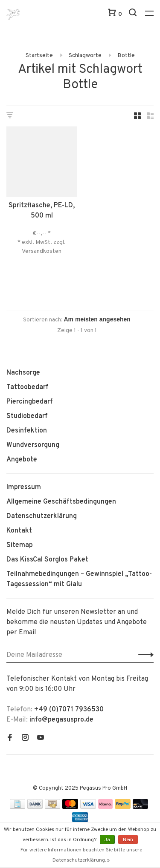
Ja (107, 840)
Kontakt (19, 531)
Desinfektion (27, 431)
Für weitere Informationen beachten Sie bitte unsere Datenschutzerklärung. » (81, 855)
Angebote (22, 460)
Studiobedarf (27, 416)
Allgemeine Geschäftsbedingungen (61, 502)
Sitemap (20, 545)
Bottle (126, 56)
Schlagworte (85, 56)
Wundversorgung (33, 445)
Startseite (39, 56)
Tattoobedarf (28, 387)
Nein (128, 840)
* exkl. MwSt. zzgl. (42, 242)
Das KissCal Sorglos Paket (47, 560)
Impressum (24, 487)
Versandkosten (42, 251)
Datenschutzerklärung (42, 516)
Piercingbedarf (30, 402)
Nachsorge (23, 373)
